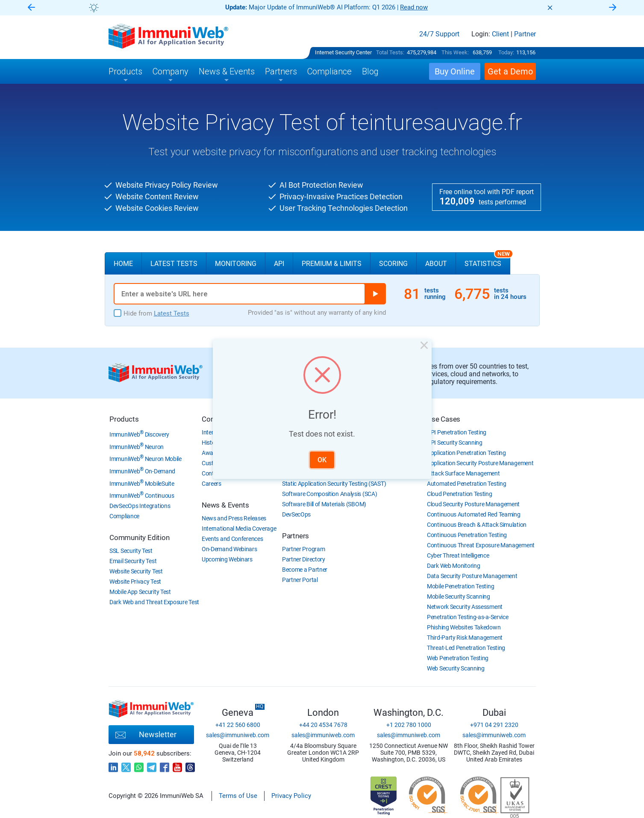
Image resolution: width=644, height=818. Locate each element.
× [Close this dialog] (422, 348)
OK (322, 459)
